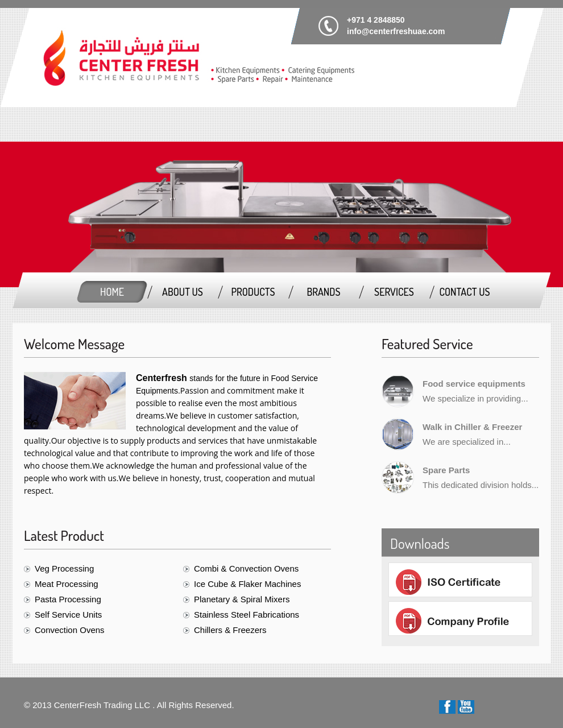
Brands (323, 292)
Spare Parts (446, 470)
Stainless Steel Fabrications (247, 615)
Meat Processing (67, 584)
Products (253, 292)
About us (183, 292)
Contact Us (464, 292)
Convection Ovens (70, 630)
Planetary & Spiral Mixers (242, 599)
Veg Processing (64, 568)
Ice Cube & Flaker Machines (247, 584)
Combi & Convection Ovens (246, 568)
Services (394, 292)
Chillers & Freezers (230, 630)
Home (112, 292)
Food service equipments (474, 384)
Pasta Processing (68, 599)
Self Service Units (68, 615)
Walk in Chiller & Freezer (472, 427)
